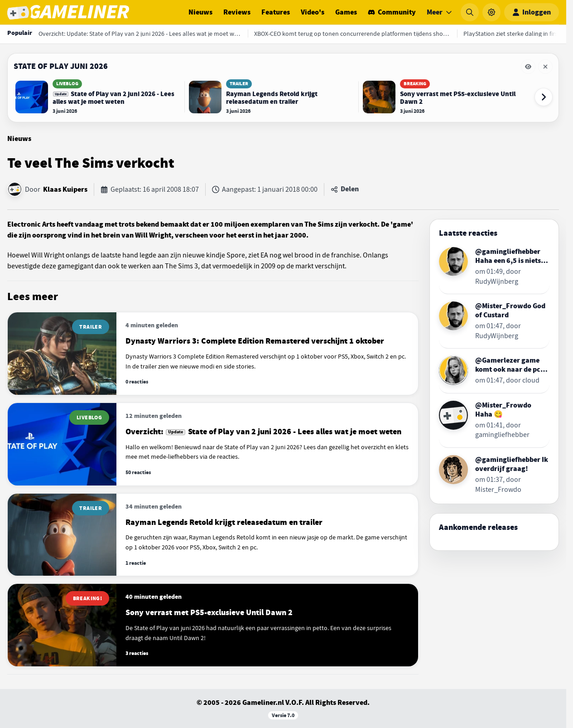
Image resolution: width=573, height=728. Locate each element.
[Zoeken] (470, 12)
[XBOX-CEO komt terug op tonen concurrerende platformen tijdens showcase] (352, 34)
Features (276, 12)
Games (346, 12)
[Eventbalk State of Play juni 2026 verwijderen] (545, 67)
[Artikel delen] (345, 189)
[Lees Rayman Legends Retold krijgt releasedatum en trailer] (271, 97)
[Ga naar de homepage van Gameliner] (68, 12)
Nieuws (200, 12)
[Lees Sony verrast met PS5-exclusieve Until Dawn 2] (445, 97)
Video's (313, 12)
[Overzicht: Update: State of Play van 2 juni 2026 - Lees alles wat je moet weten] (140, 34)
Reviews (237, 12)
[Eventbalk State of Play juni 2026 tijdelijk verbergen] (528, 67)
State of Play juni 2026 (61, 66)
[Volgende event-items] (544, 97)
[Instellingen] (491, 12)
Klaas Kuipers (65, 189)
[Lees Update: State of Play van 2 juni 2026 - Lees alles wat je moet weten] (98, 97)
